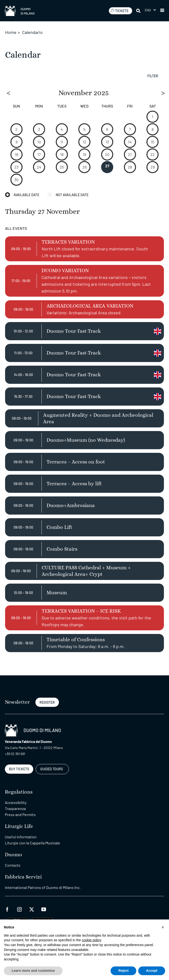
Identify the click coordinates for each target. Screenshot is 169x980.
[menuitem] (150, 10)
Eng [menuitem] (148, 10)
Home (11, 32)
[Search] (139, 11)
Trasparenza (15, 808)
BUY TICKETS (19, 769)
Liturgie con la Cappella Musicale (32, 843)
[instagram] (19, 909)
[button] (162, 11)
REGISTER (47, 702)
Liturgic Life (19, 826)
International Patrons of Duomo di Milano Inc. (43, 887)
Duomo (13, 855)
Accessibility (16, 802)
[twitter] (32, 909)
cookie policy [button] (91, 940)
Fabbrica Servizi (23, 877)
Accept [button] (152, 971)
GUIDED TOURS (52, 769)
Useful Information (21, 837)
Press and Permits (20, 814)
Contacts (13, 865)
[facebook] (7, 909)
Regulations (19, 792)
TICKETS (119, 11)
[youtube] (44, 909)
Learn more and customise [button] (33, 971)
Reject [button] (123, 971)
